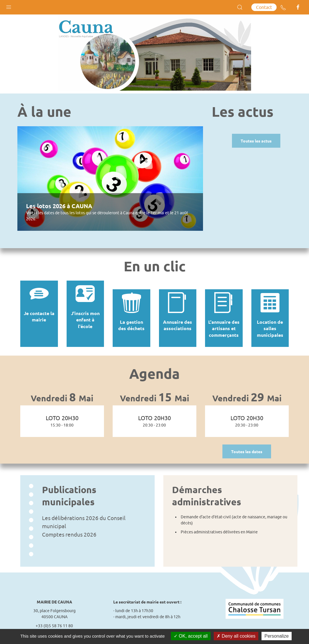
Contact (264, 7)
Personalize (277, 636)
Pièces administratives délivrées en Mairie (219, 523)
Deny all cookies (236, 636)
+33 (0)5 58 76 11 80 (54, 617)
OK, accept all (191, 636)
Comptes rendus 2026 (69, 526)
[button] (9, 6)
